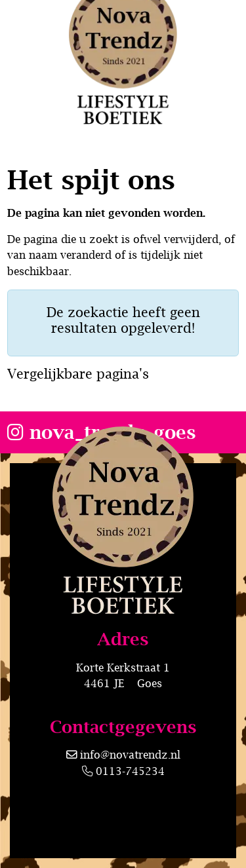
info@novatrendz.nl (130, 754)
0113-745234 (123, 771)
